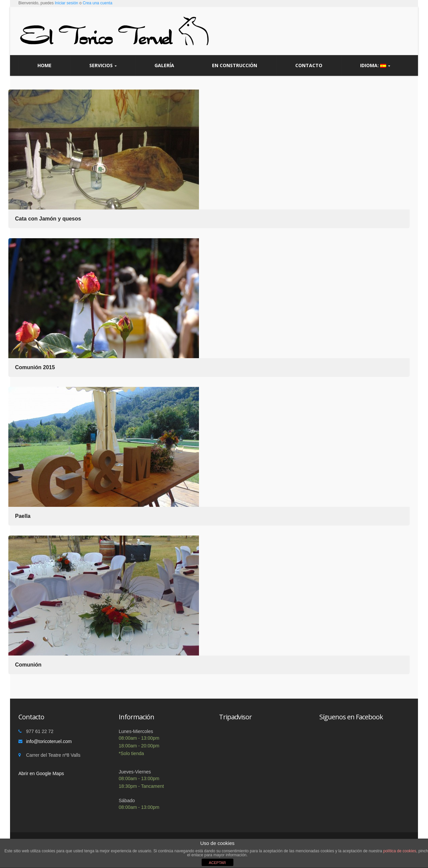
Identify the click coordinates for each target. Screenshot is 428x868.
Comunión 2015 (35, 367)
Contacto (309, 65)
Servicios (103, 65)
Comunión (28, 665)
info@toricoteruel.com (49, 741)
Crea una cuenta (97, 3)
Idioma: (375, 65)
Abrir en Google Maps (41, 773)
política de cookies (400, 851)
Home (44, 65)
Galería (164, 65)
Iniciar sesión (67, 3)
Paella (23, 516)
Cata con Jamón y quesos (48, 219)
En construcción (235, 65)
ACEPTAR (217, 863)
